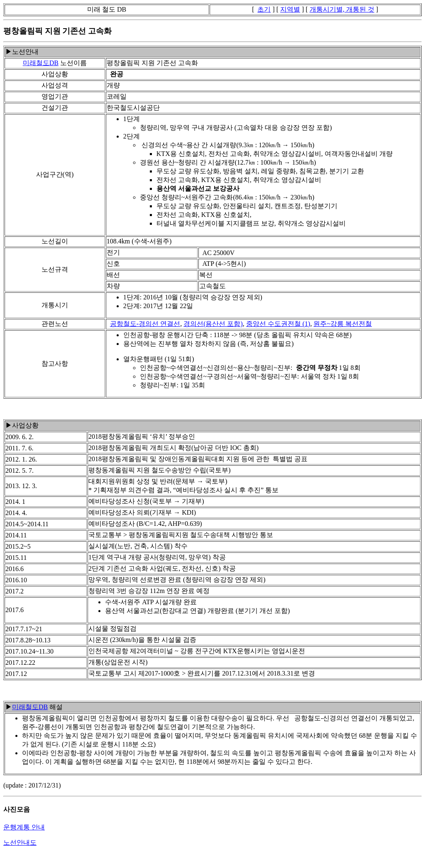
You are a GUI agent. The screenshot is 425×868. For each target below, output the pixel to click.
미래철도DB (41, 63)
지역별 (290, 9)
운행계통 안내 (24, 827)
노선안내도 (20, 842)
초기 (264, 9)
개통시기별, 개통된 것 (342, 9)
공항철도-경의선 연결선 (145, 324)
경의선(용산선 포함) (213, 324)
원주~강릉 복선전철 (343, 324)
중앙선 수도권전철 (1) (278, 324)
